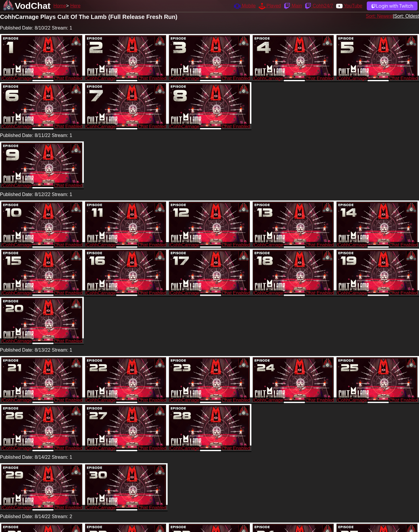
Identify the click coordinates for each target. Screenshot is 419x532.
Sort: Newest (379, 16)
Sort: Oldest (407, 16)
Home (60, 6)
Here (75, 6)
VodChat (33, 6)
